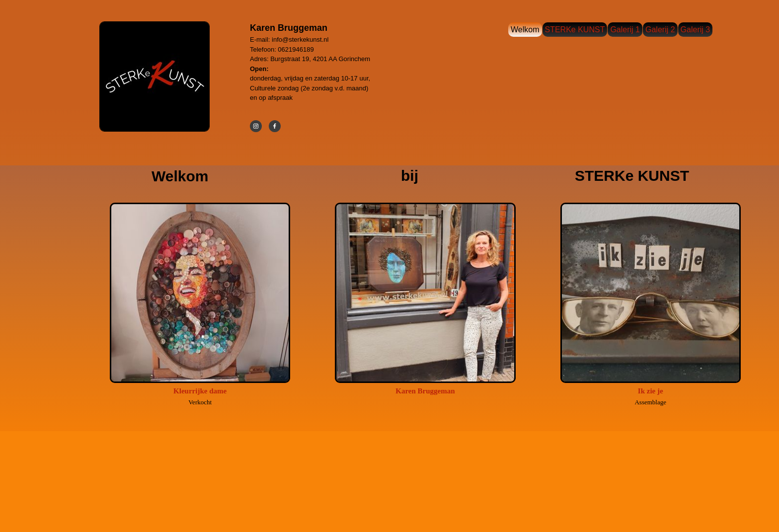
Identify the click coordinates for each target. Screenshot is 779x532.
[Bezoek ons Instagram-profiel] (256, 126)
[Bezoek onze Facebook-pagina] (275, 126)
